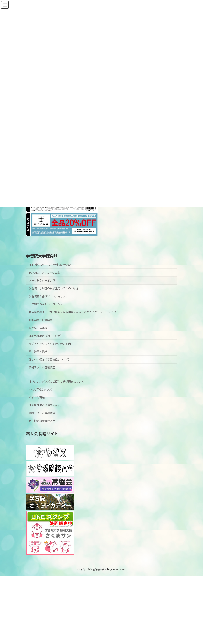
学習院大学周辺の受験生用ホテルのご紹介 (54, 288)
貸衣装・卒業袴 (38, 328)
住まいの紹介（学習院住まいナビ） (50, 359)
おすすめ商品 (37, 397)
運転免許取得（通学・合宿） (46, 336)
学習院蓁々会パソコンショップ (47, 296)
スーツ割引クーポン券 (42, 281)
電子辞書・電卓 (38, 352)
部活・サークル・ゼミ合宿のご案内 (50, 344)
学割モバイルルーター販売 (47, 304)
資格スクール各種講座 (42, 367)
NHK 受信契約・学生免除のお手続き (50, 265)
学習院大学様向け (42, 256)
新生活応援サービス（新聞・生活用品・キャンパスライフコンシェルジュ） (73, 312)
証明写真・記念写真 (41, 320)
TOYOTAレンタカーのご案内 (46, 273)
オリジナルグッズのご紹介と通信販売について (56, 382)
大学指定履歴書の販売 (42, 421)
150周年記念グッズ (40, 389)
